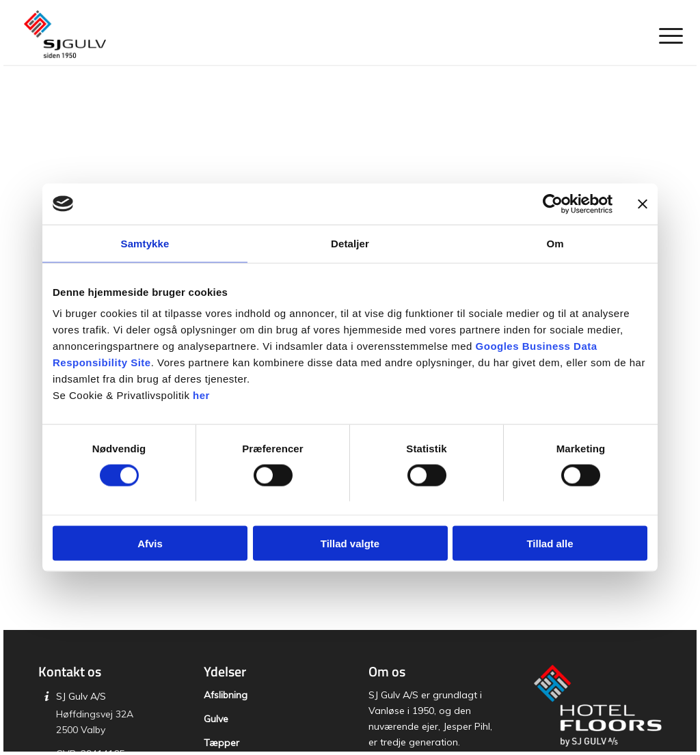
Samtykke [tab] (145, 243)
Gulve (216, 719)
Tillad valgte (350, 544)
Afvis (150, 544)
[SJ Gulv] (65, 34)
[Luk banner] (643, 204)
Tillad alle (550, 544)
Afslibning (226, 695)
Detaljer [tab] (350, 243)
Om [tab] (555, 243)
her (201, 395)
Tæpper (221, 743)
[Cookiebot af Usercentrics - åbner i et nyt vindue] (553, 204)
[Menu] (667, 34)
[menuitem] (667, 34)
